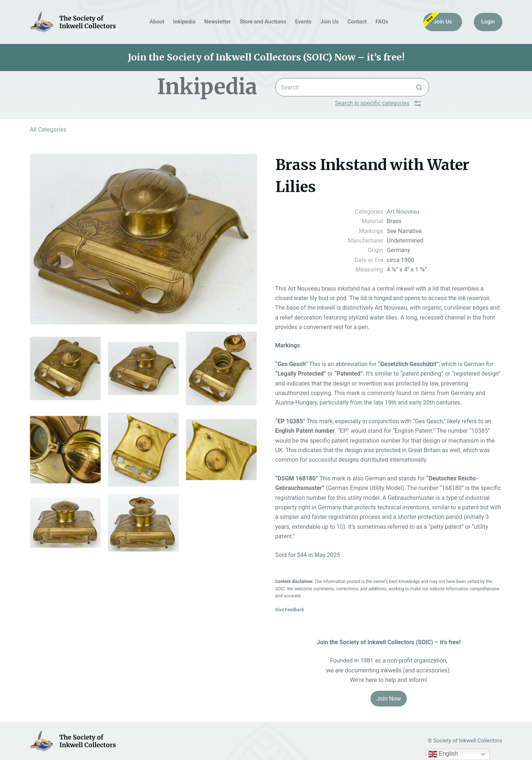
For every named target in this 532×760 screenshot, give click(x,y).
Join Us (330, 22)
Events (303, 22)
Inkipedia (184, 22)
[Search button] (419, 87)
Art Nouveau (403, 212)
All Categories (48, 130)
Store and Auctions (263, 22)
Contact (357, 22)
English (443, 754)
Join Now (389, 699)
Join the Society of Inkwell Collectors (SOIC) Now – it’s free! (266, 57)
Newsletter (218, 22)
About (157, 22)
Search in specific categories (378, 103)
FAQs (382, 22)
